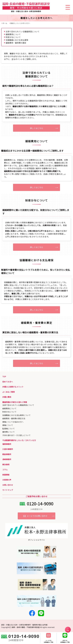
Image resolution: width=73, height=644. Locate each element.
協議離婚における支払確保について (16, 415)
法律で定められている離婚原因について (23, 31)
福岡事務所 (7, 444)
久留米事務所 (8, 449)
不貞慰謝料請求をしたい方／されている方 (19, 440)
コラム (5, 470)
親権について (8, 425)
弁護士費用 (7, 397)
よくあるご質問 (9, 392)
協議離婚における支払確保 (17, 40)
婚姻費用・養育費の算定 (16, 43)
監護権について (9, 429)
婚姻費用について (13, 34)
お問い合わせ (8, 485)
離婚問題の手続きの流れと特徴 (15, 402)
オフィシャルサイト (37, 538)
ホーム (5, 23)
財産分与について (13, 37)
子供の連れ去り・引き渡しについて (16, 435)
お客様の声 (7, 480)
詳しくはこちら (36, 128)
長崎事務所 (7, 459)
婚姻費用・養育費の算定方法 (14, 418)
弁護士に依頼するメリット (13, 387)
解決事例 (6, 464)
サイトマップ (8, 490)
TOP (4, 376)
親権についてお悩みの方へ (13, 422)
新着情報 (6, 475)
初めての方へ (8, 382)
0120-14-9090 (40, 504)
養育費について (9, 432)
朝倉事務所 (7, 454)
